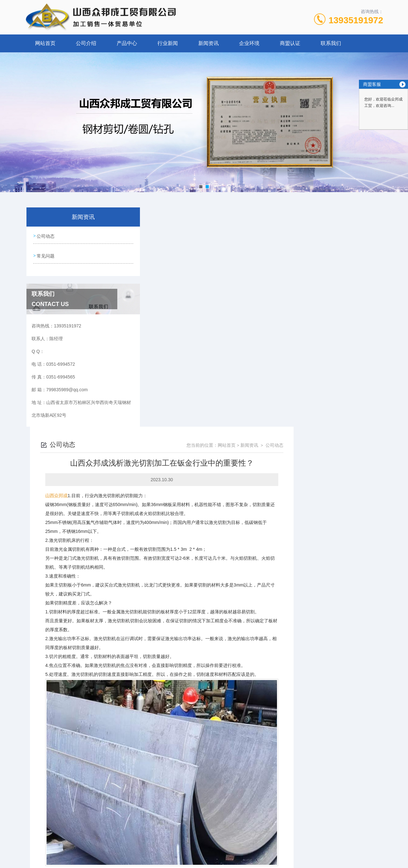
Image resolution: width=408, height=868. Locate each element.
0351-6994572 (141, 837)
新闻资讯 (208, 43)
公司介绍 (86, 43)
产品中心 (127, 43)
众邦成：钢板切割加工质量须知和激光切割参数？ (197, 798)
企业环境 (249, 43)
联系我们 (331, 43)
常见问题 (45, 254)
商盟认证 (290, 43)
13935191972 (356, 20)
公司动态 (45, 236)
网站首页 (45, 43)
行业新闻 (168, 43)
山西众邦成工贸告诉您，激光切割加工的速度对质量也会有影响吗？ (215, 787)
